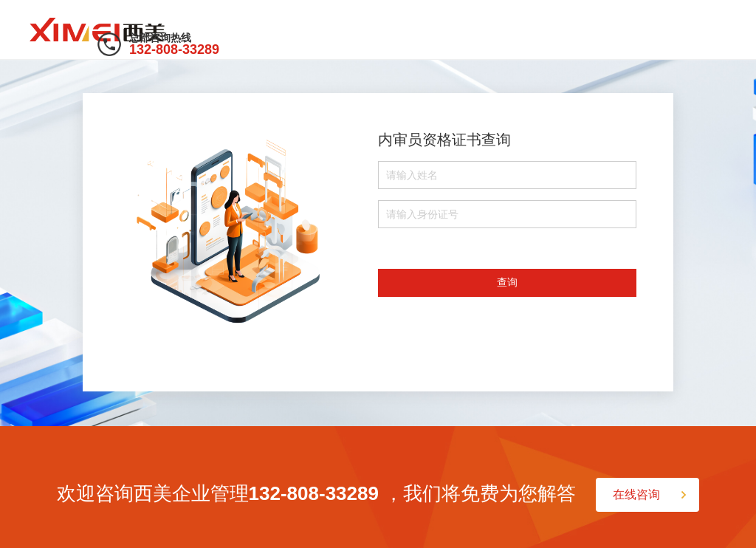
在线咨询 (636, 494)
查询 (507, 282)
